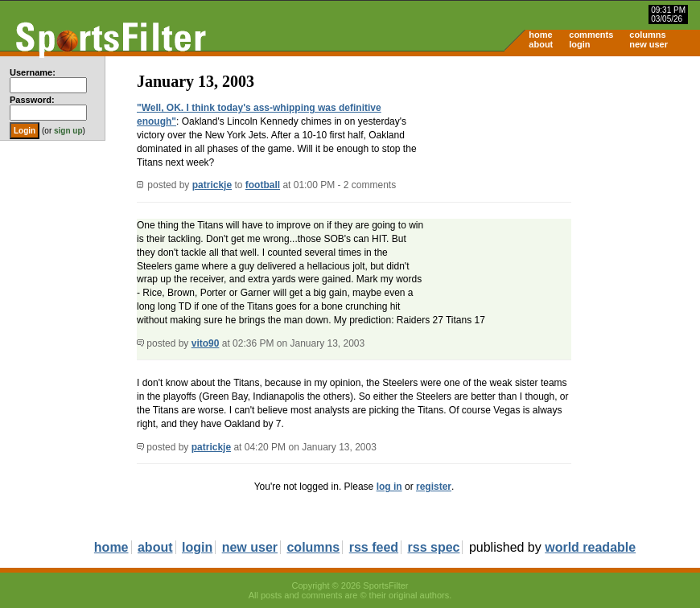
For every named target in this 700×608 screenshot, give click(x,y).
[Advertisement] (563, 182)
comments (591, 35)
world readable (590, 547)
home (540, 35)
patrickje (212, 185)
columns (647, 35)
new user (649, 44)
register (434, 487)
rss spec (434, 547)
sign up (68, 131)
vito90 (206, 343)
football (263, 185)
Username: (33, 72)
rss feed (374, 547)
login (579, 44)
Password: (32, 100)
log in (389, 487)
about (541, 44)
